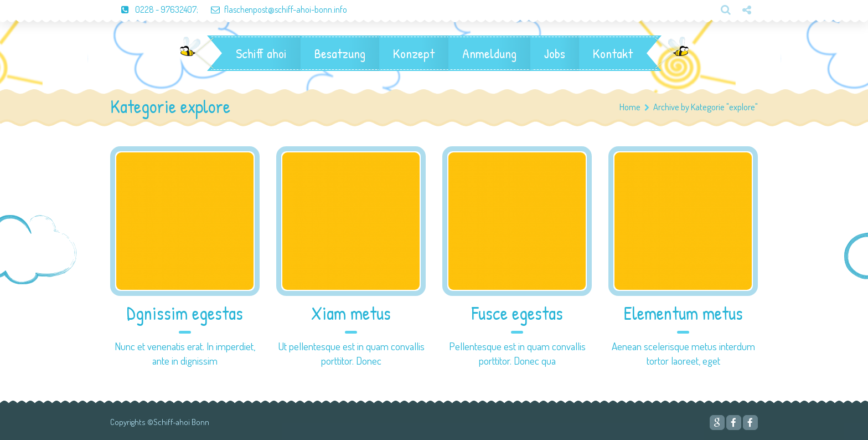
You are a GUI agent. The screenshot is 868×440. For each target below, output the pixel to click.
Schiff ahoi (261, 53)
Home (630, 107)
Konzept (414, 53)
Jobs (555, 53)
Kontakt (613, 53)
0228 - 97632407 (153, 9)
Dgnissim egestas (185, 313)
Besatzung (340, 53)
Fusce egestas (517, 313)
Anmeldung (489, 53)
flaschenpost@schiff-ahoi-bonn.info (273, 9)
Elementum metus (683, 313)
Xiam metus (351, 313)
